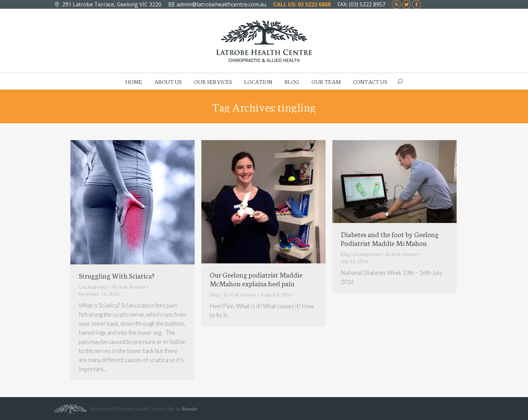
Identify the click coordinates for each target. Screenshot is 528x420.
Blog (214, 295)
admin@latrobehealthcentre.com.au (221, 4)
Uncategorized (93, 287)
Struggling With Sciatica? (117, 275)
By (129, 287)
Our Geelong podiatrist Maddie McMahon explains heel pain (256, 279)
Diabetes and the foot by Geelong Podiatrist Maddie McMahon (390, 238)
